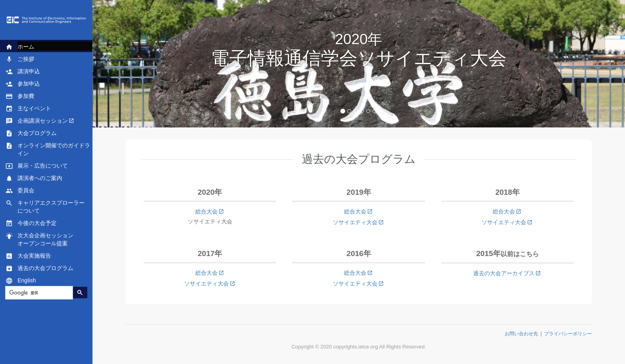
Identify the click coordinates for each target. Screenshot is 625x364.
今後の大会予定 (37, 223)
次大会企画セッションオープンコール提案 (45, 239)
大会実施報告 (34, 256)
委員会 (26, 191)
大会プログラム (37, 133)
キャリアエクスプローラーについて (51, 207)
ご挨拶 (26, 59)
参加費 (26, 96)
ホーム (26, 47)
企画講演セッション (43, 121)
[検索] (38, 293)
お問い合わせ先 (521, 334)
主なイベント (34, 109)
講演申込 (29, 72)
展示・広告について (43, 166)
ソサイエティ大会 (355, 222)
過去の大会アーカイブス (504, 273)
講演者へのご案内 (40, 178)
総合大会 (206, 211)
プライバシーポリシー (568, 334)
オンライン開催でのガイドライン (54, 149)
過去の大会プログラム (45, 268)
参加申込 (29, 84)
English (27, 281)
